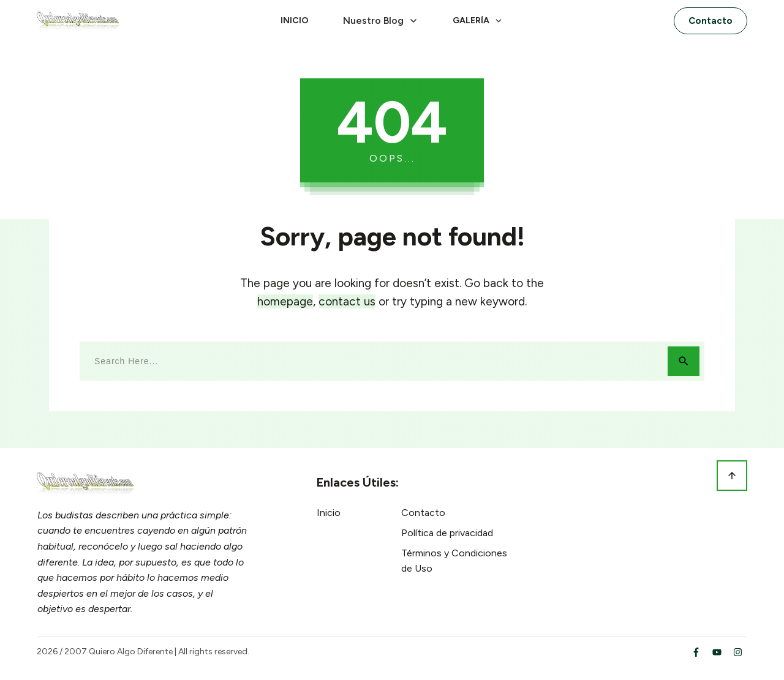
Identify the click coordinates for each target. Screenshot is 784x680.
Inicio (329, 513)
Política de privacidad (447, 533)
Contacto (423, 513)
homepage (285, 301)
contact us (347, 301)
